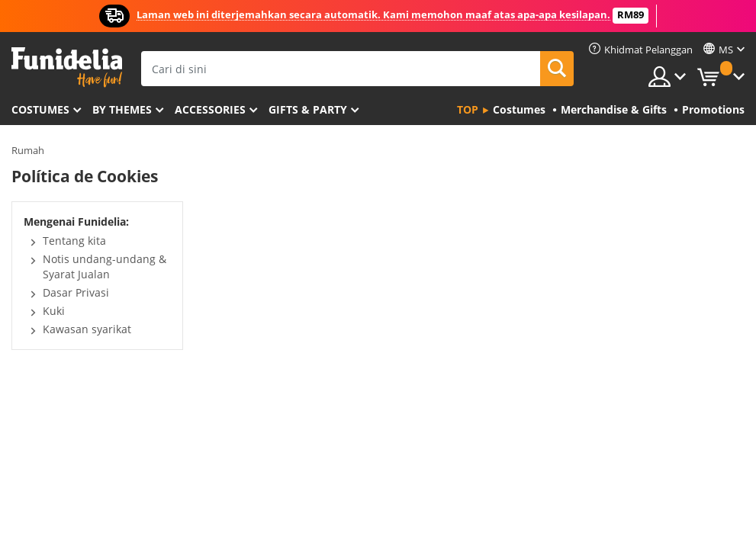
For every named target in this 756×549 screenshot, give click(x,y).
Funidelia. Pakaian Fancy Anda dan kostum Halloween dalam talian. (67, 67)
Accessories (210, 109)
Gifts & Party (308, 109)
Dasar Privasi (76, 292)
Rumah (28, 150)
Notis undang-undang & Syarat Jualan (105, 267)
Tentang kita (74, 241)
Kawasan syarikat (87, 329)
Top (468, 109)
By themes (122, 109)
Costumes (40, 109)
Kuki (54, 311)
